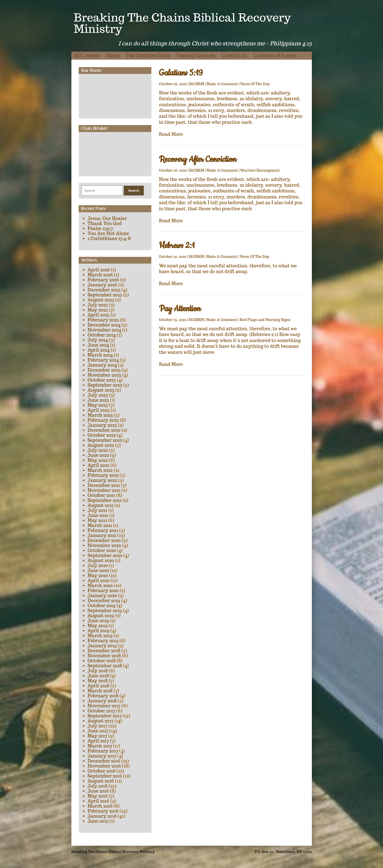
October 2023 (102, 380)
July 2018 (98, 671)
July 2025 (98, 305)
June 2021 (98, 515)
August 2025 (101, 300)
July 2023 (98, 395)
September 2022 (105, 440)
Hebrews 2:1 (177, 246)
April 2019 (99, 631)
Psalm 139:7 (100, 228)
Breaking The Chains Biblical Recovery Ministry (182, 23)
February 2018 (103, 696)
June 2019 (98, 621)
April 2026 (99, 270)
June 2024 (98, 345)
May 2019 (98, 626)
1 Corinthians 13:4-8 (109, 238)
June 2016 (98, 791)
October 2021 (101, 495)
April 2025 (99, 315)
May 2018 (98, 681)
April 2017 (98, 741)
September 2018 (105, 666)
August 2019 (101, 616)
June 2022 (98, 455)
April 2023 (99, 410)
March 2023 (100, 415)
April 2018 (99, 686)
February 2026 (103, 280)
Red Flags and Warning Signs (265, 320)
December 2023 (104, 370)
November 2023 (104, 375)
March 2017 (100, 746)
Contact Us (234, 56)
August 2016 (101, 781)
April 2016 (99, 801)
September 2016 (105, 776)
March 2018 (100, 691)
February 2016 (103, 811)
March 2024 (100, 355)
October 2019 (102, 606)
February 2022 (103, 475)
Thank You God (105, 223)
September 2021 (105, 500)
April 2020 (99, 580)
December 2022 (104, 430)
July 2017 (98, 726)
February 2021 (103, 530)
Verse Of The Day (255, 84)
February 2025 (103, 320)
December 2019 (104, 601)
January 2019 (102, 646)
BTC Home (87, 56)
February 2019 (103, 641)
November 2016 (104, 766)
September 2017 (105, 716)
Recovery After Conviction (198, 159)
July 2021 (98, 510)
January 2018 (102, 701)
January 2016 (102, 816)
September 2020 (105, 555)
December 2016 (104, 761)
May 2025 (98, 310)
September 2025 (105, 295)
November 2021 (104, 490)
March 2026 (100, 275)
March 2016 (100, 806)
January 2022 (102, 480)
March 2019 (100, 636)
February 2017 (103, 751)
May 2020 (98, 575)
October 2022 (102, 435)
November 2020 (104, 545)
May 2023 (98, 405)
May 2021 (97, 520)
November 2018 (104, 656)
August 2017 (101, 721)
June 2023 (98, 400)
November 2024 (104, 330)
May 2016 (98, 796)
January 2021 (102, 535)
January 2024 (102, 365)
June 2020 (98, 570)
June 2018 (98, 676)
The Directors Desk (148, 56)
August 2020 (101, 560)
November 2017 (104, 706)
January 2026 (102, 285)
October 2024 (102, 335)
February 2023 (103, 420)
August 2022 (101, 445)
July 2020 (98, 565)
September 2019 (105, 611)
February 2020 (103, 590)
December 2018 (104, 651)
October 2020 (102, 550)
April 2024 (99, 350)
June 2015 (98, 821)
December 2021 (104, 485)
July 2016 (98, 786)
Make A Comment (222, 84)
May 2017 (97, 736)
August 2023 (101, 390)
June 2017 (98, 731)
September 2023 (105, 385)
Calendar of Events (275, 56)
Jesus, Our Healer (107, 218)
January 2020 (102, 595)
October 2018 (102, 661)
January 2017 (102, 756)
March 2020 (100, 585)
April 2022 (99, 465)
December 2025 (104, 290)
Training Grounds (196, 56)
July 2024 (98, 340)
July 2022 (98, 450)
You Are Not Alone (108, 233)
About (113, 56)
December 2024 (104, 325)
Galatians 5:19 (181, 73)
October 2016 (102, 771)
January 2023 (102, 425)
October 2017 (101, 711)
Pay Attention (180, 309)
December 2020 (104, 540)
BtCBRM (197, 84)
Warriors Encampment (260, 170)
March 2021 (100, 525)
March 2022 (100, 470)
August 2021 (101, 505)
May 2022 (98, 460)
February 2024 (103, 360)
